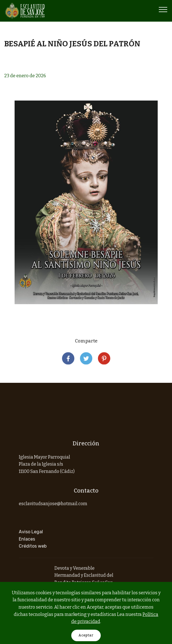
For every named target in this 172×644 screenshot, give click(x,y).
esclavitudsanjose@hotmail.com (53, 507)
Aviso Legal (31, 543)
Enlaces (27, 550)
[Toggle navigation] (163, 9)
